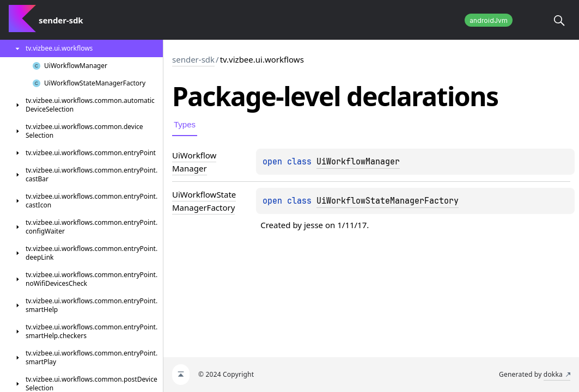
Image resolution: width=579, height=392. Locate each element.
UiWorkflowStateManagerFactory (388, 201)
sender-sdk (193, 59)
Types (185, 124)
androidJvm (489, 20)
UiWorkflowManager (358, 162)
